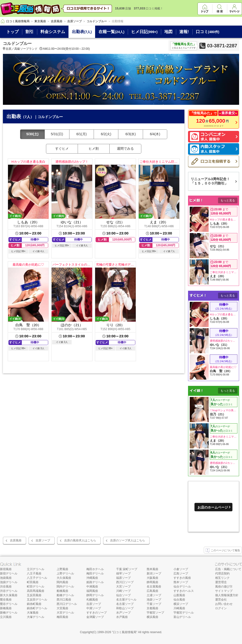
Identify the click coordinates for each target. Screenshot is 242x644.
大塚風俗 (33, 613)
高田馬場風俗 (36, 591)
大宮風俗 (62, 608)
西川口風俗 (64, 600)
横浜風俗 (152, 617)
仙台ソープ (123, 595)
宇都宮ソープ (155, 613)
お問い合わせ (224, 604)
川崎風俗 (179, 608)
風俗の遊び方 (224, 587)
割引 (30, 32)
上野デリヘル (65, 573)
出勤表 (82, 32)
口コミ (208, 32)
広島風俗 (152, 591)
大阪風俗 (152, 578)
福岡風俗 (92, 591)
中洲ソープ (94, 608)
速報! (184, 32)
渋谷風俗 (6, 587)
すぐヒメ (62, 149)
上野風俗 (62, 569)
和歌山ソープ (125, 608)
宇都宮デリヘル (184, 613)
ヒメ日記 (144, 32)
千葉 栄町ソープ (127, 569)
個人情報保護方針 (227, 595)
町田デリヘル (36, 587)
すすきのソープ (97, 613)
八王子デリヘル (37, 578)
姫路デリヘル (95, 582)
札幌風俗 (92, 600)
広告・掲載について (228, 569)
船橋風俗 (62, 591)
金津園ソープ (95, 617)
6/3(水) (131, 134)
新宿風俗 (6, 569)
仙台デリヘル (182, 587)
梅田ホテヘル (95, 569)
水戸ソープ (123, 613)
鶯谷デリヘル (9, 604)
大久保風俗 (64, 578)
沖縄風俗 (92, 578)
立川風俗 (6, 617)
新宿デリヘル (9, 573)
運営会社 (221, 600)
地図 (168, 32)
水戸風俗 (122, 617)
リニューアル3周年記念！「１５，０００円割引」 (210, 181)
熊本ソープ (181, 582)
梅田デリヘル (95, 573)
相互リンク (222, 578)
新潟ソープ (154, 573)
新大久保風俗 (9, 595)
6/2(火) (106, 134)
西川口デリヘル (67, 604)
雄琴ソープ (123, 573)
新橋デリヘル (9, 613)
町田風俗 (33, 582)
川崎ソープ (123, 591)
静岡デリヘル (95, 595)
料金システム (53, 32)
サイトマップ (224, 591)
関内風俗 (62, 582)
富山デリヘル (182, 617)
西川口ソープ (125, 582)
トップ (12, 32)
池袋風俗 (6, 578)
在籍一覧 (111, 32)
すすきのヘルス (184, 591)
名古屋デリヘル (126, 600)
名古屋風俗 (154, 587)
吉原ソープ (43, 540)
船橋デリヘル (65, 595)
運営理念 (221, 582)
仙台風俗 (179, 600)
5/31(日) (57, 134)
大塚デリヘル (36, 617)
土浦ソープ (154, 595)
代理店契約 (222, 573)
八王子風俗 (34, 573)
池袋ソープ (154, 600)
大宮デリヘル (65, 613)
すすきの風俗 (182, 578)
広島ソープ (181, 573)
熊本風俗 (152, 569)
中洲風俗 (92, 587)
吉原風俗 (16, 540)
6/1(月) (81, 134)
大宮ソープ (123, 587)
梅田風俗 (62, 617)
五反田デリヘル (37, 600)
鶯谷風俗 (6, 600)
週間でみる (125, 149)
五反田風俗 (34, 595)
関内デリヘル (65, 587)
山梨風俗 (179, 595)
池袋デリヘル (9, 582)
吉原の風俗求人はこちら (80, 540)
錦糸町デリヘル (37, 608)
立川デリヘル (36, 569)
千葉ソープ (154, 604)
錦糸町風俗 (34, 604)
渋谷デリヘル (9, 591)
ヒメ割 (94, 149)
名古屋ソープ (125, 604)
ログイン (221, 608)
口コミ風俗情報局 (125, 632)
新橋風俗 (6, 608)
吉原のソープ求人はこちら (128, 540)
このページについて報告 (223, 551)
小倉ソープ (181, 569)
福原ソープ (123, 578)
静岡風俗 (152, 582)
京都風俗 (152, 608)
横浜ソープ (181, 604)
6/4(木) (155, 134)
